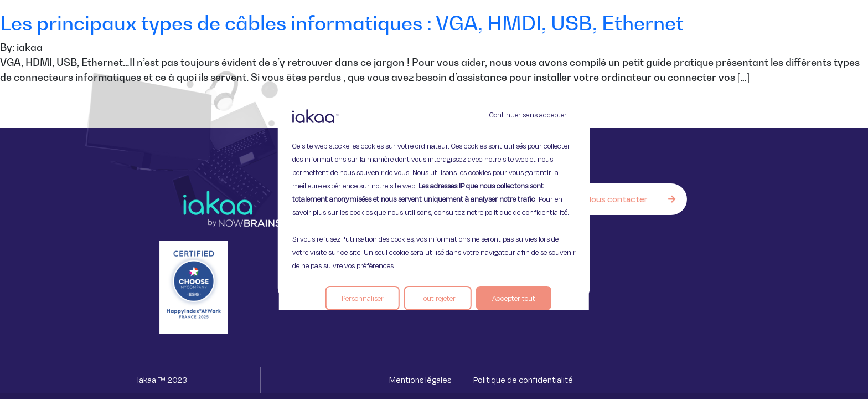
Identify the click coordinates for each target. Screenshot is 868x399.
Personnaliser (363, 298)
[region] (434, 199)
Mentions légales (420, 380)
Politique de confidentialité (523, 380)
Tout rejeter (438, 298)
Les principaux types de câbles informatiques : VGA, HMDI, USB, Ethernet (342, 23)
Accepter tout (514, 298)
